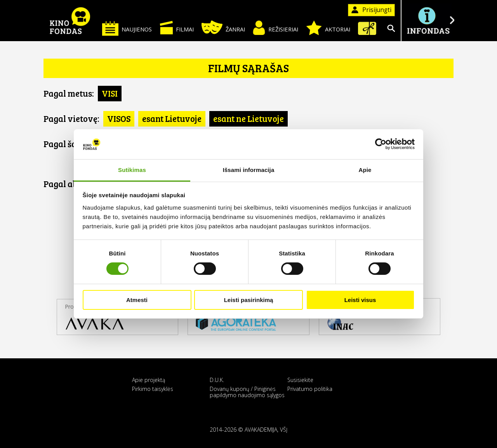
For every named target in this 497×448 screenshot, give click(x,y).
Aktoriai (328, 28)
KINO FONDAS (70, 21)
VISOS (119, 118)
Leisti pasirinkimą (249, 300)
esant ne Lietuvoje (248, 118)
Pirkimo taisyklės (153, 389)
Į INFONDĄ (428, 20)
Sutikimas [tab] (132, 170)
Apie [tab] (365, 170)
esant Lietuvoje (172, 118)
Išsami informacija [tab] (249, 170)
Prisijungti (371, 10)
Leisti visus (360, 300)
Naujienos (127, 28)
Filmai (177, 28)
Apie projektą (149, 380)
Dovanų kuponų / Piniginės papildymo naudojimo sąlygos (247, 392)
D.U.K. (217, 380)
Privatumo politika (310, 389)
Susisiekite (300, 380)
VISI (110, 93)
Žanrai (223, 27)
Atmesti (137, 300)
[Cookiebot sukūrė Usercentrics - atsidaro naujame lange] (381, 144)
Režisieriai (275, 28)
